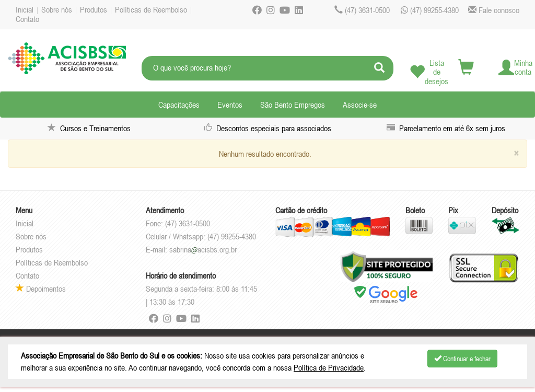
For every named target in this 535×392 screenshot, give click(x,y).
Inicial (25, 9)
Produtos (94, 9)
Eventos (230, 105)
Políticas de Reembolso (151, 9)
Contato (27, 19)
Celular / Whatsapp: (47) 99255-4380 (201, 236)
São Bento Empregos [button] (293, 105)
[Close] (516, 153)
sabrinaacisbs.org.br (203, 249)
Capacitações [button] (179, 105)
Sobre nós (57, 9)
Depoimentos (41, 289)
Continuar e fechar (462, 359)
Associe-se (360, 105)
